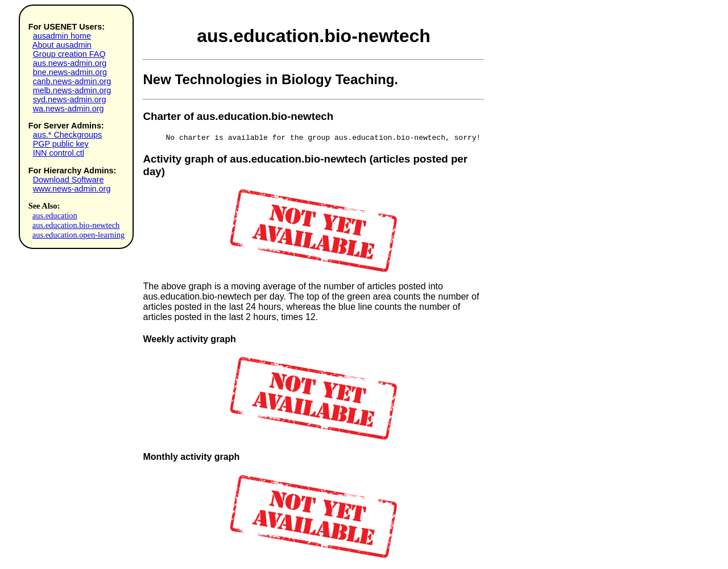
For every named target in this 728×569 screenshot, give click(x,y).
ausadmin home (62, 36)
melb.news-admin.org (72, 90)
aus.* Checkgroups (68, 135)
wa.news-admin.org (69, 109)
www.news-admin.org (72, 189)
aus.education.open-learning (78, 235)
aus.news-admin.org (70, 63)
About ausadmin (62, 45)
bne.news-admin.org (70, 72)
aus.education (55, 215)
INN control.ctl (59, 153)
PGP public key (61, 144)
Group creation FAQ (69, 54)
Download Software (69, 180)
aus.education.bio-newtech (76, 225)
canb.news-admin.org (72, 81)
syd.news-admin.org (70, 99)
